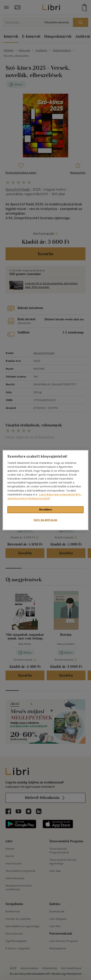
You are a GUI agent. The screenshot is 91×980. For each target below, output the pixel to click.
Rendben (46, 509)
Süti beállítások (45, 520)
